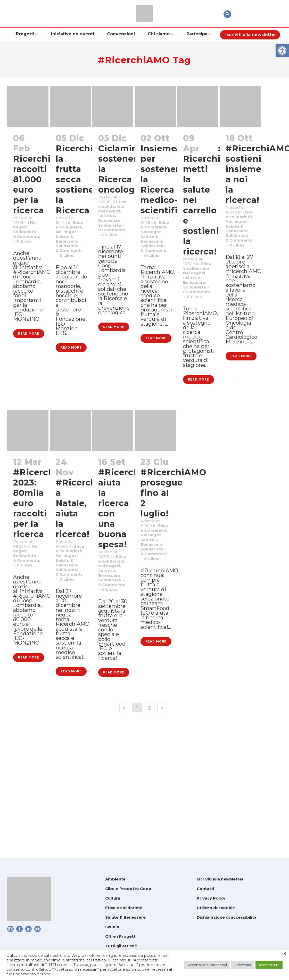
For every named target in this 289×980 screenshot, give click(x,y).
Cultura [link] (113, 898)
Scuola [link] (112, 927)
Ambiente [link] (115, 879)
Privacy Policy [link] (211, 898)
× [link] (285, 954)
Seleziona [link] (243, 965)
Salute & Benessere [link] (125, 917)
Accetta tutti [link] (269, 965)
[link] (282, 51)
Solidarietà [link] (28, 246)
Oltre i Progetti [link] (121, 936)
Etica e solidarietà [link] (124, 908)
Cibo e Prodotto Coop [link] (128, 889)
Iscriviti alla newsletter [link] (220, 879)
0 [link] (26, 266)
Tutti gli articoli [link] (121, 946)
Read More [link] (29, 389)
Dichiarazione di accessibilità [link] (227, 917)
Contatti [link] (205, 889)
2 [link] (150, 839)
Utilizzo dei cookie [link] (216, 908)
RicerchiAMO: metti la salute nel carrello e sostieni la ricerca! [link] (214, 205)
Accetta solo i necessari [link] (207, 965)
